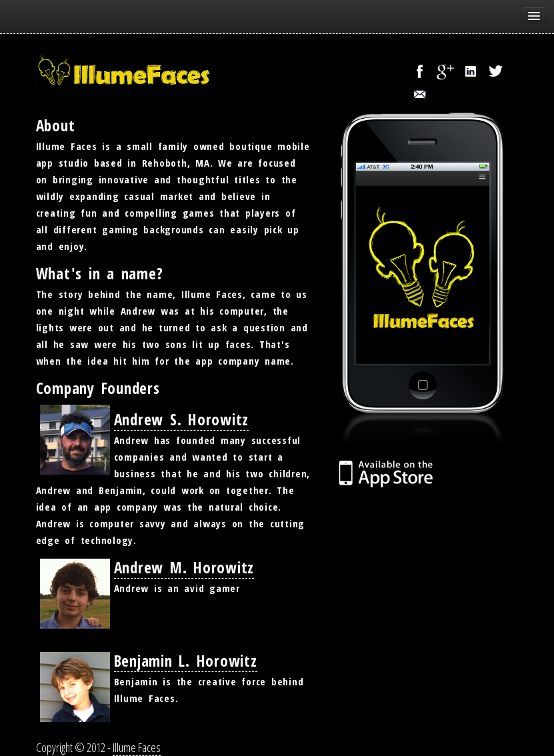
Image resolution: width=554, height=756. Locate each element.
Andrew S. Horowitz (182, 419)
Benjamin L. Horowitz (186, 661)
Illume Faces (137, 747)
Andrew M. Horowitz (184, 567)
